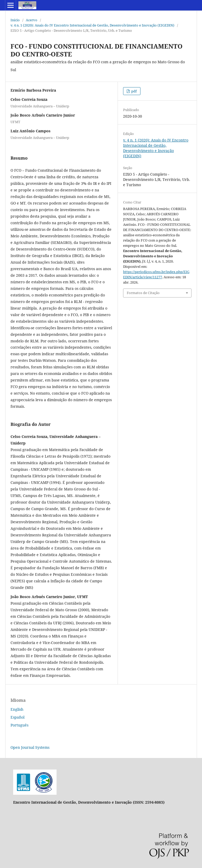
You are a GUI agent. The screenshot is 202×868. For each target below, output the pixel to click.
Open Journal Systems (30, 747)
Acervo (32, 20)
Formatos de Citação (143, 293)
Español (17, 717)
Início (15, 20)
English (17, 709)
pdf (134, 91)
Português (19, 725)
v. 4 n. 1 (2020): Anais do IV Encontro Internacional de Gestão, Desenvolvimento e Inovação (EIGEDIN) (92, 25)
